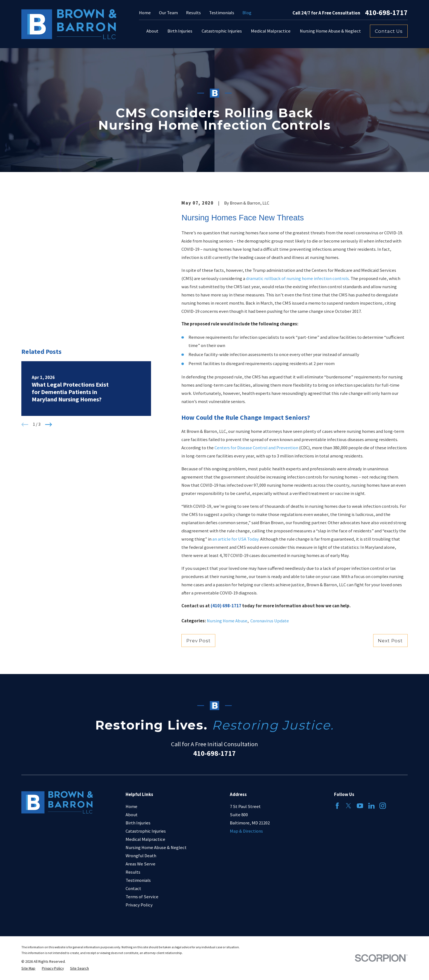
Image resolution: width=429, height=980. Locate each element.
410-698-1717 (386, 13)
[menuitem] (28, 968)
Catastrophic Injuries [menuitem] (222, 31)
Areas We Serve (140, 864)
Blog (247, 13)
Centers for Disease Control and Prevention (256, 448)
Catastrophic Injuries (146, 831)
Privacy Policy (139, 905)
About (132, 815)
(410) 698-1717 (226, 606)
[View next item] (49, 303)
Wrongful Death (141, 856)
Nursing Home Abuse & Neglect (156, 848)
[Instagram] (383, 806)
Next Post (390, 641)
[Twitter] (348, 806)
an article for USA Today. (236, 539)
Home (145, 13)
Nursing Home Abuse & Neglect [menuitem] (330, 31)
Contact (133, 889)
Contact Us (389, 31)
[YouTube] (360, 806)
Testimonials (222, 13)
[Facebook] (337, 806)
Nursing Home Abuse (227, 621)
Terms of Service (142, 897)
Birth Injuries (138, 823)
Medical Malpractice (145, 839)
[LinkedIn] (371, 806)
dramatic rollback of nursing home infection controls (297, 278)
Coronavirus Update (270, 621)
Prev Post (198, 641)
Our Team (168, 13)
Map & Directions (246, 831)
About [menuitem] (152, 31)
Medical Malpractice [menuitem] (271, 31)
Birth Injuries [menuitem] (180, 31)
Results (193, 13)
